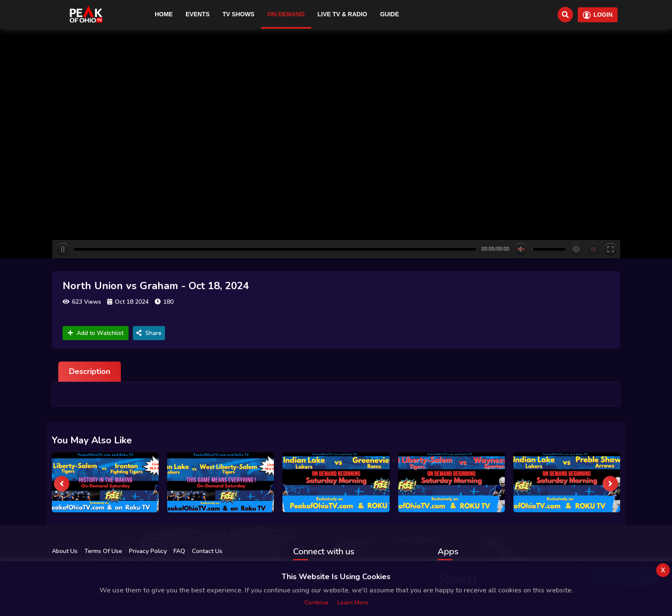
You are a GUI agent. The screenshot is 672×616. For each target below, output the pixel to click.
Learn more (353, 603)
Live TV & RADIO (342, 14)
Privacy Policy (148, 551)
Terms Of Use (103, 551)
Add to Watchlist (96, 333)
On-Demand (286, 14)
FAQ (179, 551)
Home (164, 14)
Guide (390, 14)
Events (198, 14)
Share (149, 333)
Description (90, 371)
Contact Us (207, 551)
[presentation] (62, 484)
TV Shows (238, 14)
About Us (65, 551)
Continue (316, 603)
